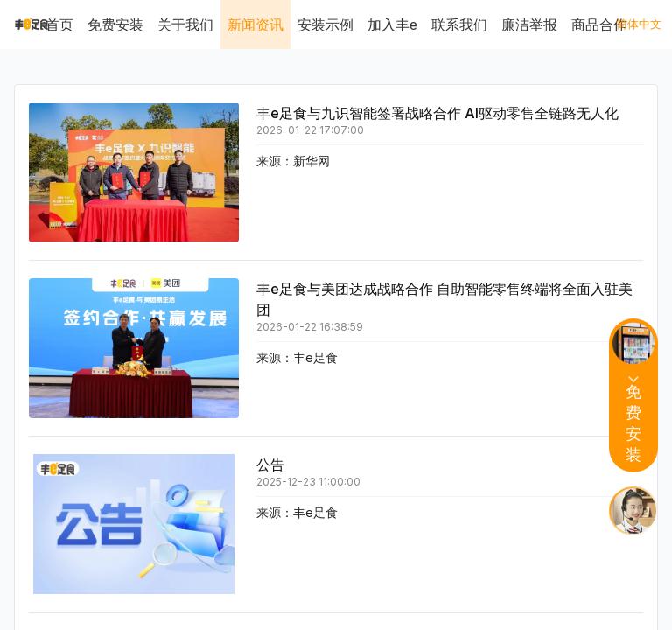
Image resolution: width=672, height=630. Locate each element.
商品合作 (599, 24)
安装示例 (325, 24)
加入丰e (392, 24)
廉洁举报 (529, 24)
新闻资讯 (255, 24)
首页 (59, 24)
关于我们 (185, 24)
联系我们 (459, 24)
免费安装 (115, 24)
